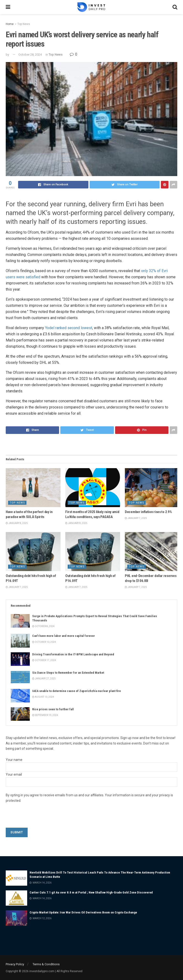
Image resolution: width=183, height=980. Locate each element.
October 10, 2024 (44, 642)
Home (10, 24)
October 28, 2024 (30, 55)
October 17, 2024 (44, 660)
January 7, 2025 (136, 518)
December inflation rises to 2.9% (148, 512)
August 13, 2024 (43, 697)
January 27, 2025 (44, 679)
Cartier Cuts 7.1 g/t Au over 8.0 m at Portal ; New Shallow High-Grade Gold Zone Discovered (91, 892)
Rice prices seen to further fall (53, 709)
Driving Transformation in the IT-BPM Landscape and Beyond (73, 654)
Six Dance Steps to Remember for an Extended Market (68, 673)
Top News (24, 24)
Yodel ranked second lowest (69, 328)
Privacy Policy (15, 964)
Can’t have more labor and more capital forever (64, 636)
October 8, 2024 (43, 626)
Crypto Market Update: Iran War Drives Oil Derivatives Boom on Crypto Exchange (83, 912)
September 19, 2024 (45, 715)
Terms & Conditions (46, 964)
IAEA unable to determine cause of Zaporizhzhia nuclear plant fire (76, 691)
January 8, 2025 (17, 523)
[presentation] (42, 818)
